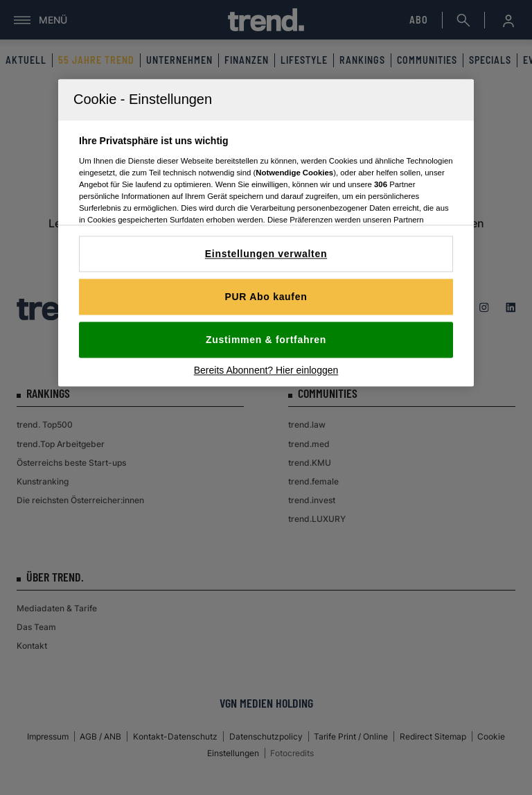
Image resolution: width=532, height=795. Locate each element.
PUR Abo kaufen (266, 297)
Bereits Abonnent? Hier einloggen (266, 370)
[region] (266, 233)
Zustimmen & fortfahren (266, 340)
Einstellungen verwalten (266, 254)
